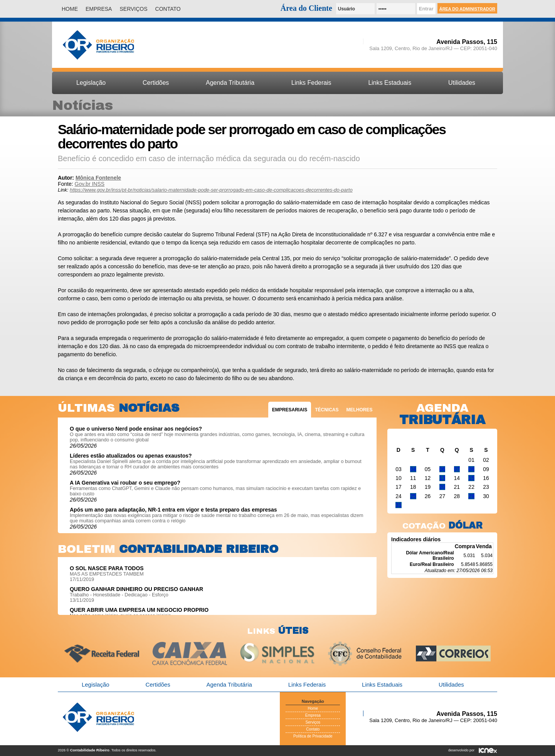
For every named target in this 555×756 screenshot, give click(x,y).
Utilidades (462, 83)
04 (413, 469)
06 (442, 469)
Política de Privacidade (313, 736)
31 (399, 505)
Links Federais (311, 83)
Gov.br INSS (90, 184)
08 (471, 469)
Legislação (91, 83)
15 (471, 478)
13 (442, 478)
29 (471, 496)
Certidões (156, 83)
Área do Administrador (467, 9)
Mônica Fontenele (98, 178)
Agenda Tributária (230, 83)
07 (457, 469)
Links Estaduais (390, 83)
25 (413, 496)
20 (442, 487)
